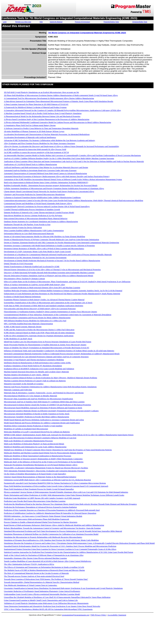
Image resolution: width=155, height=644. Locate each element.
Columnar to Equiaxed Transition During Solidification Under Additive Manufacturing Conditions (42, 197)
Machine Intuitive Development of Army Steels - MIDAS (26, 375)
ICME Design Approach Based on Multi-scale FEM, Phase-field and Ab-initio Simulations (39, 333)
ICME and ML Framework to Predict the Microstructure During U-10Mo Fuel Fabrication (39, 330)
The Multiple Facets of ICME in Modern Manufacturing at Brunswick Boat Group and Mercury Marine (44, 570)
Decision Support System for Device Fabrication (23, 227)
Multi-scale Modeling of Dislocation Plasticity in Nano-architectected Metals (34, 444)
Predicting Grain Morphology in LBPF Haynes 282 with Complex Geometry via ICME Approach (42, 498)
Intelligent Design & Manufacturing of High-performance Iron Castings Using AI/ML (37, 363)
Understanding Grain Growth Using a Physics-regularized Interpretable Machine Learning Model (42, 594)
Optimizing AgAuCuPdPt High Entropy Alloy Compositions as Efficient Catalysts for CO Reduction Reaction (47, 480)
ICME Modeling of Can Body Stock (18, 339)
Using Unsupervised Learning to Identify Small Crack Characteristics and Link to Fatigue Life (41, 600)
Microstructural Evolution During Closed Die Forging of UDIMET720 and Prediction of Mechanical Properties (47, 405)
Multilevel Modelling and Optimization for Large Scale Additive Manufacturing (35, 447)
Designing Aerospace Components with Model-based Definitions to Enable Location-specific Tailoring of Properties (49, 245)
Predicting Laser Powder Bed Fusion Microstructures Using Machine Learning (35, 501)
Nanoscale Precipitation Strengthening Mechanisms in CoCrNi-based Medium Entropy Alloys (41, 465)
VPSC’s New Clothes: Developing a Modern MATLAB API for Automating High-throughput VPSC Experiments (48, 609)
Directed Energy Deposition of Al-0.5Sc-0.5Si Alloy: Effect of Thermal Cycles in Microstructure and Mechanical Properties (52, 270)
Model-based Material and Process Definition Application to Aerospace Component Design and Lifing (44, 420)
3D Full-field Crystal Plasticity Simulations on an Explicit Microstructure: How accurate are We (41, 92)
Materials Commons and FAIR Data (18, 390)
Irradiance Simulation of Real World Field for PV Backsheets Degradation (33, 366)
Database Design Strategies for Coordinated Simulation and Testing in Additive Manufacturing (41, 221)
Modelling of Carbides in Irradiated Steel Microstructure (26, 429)
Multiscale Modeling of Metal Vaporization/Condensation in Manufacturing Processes (38, 456)
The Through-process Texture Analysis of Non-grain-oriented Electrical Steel (34, 576)
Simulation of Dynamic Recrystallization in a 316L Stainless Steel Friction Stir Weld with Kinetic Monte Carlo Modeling (51, 540)
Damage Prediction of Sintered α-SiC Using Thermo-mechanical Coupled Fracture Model (39, 212)
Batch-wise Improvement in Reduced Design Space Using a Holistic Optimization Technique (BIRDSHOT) (46, 182)
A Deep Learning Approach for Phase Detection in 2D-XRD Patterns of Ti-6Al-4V (36, 104)
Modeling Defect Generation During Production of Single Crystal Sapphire (33, 426)
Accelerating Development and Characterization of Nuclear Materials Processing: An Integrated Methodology (47, 134)
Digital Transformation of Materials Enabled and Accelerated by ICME (32, 267)
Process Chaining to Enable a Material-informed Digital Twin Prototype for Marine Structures (41, 522)
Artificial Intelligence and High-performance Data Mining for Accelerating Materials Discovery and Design (46, 167)
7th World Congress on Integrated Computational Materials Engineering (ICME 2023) (87, 33)
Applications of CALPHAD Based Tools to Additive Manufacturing (30, 164)
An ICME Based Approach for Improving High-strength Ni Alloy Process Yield (35, 149)
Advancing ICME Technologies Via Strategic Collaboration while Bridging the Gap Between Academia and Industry (49, 140)
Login (5, 22)
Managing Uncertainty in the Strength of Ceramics (24, 384)
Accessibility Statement (117, 615)
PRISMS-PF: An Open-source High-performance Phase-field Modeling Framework (37, 519)
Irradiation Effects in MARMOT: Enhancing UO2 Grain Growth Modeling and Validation (39, 369)
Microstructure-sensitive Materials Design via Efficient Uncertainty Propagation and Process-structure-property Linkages (51, 411)
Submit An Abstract (56, 22)
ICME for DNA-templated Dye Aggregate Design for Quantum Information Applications (39, 336)
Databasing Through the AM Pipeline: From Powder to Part (27, 224)
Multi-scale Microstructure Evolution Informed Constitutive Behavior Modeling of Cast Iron (40, 438)
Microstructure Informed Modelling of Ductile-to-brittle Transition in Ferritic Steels (37, 414)
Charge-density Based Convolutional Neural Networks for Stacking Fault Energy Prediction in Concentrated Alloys (49, 191)
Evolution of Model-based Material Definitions (22, 297)
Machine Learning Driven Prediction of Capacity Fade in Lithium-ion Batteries (35, 381)
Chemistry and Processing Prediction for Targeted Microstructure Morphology (34, 194)
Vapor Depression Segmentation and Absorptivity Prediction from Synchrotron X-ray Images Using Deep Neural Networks (52, 606)
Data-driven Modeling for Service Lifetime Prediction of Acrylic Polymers (33, 215)
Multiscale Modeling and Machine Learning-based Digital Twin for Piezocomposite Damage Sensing (43, 453)
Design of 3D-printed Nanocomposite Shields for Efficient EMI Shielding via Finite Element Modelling (44, 236)
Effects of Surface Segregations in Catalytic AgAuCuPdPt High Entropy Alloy (34, 285)
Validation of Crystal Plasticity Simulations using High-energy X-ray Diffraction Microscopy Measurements (46, 603)
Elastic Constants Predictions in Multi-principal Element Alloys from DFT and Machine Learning (42, 288)
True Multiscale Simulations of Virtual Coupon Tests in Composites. (31, 585)
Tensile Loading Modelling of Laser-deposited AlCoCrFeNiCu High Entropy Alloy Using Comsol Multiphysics (48, 561)
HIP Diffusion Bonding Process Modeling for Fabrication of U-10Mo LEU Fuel (35, 321)
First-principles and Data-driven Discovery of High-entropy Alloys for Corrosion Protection (40, 309)
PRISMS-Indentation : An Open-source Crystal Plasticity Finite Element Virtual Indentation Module (43, 516)
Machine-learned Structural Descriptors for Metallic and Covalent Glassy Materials (36, 372)
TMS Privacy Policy (98, 615)
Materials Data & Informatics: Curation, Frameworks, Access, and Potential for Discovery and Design (44, 393)
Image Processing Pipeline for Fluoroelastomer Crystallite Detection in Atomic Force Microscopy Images (45, 345)
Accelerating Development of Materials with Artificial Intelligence (30, 137)
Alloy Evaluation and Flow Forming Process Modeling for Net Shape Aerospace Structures (39, 143)
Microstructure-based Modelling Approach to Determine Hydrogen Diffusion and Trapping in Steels (43, 408)
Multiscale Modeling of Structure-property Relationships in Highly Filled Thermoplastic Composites (43, 459)
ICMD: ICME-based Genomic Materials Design (23, 327)
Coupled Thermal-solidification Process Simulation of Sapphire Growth (32, 209)
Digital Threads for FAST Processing (18, 264)
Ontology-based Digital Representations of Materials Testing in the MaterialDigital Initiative (40, 477)
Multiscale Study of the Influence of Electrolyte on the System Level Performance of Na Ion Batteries (44, 462)
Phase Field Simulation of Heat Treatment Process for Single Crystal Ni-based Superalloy (39, 489)
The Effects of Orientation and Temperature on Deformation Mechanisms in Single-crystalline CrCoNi (44, 567)
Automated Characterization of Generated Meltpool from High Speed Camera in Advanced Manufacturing (45, 173)
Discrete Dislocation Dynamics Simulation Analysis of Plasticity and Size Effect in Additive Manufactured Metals (48, 276)
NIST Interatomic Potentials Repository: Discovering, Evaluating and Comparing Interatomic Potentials (44, 471)
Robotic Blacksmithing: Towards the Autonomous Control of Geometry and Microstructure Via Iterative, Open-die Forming (52, 528)
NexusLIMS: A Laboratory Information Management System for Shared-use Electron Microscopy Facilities (46, 468)
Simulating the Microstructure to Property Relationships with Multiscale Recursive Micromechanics (43, 537)
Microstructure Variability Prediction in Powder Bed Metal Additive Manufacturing (36, 417)
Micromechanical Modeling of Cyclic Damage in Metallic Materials (31, 396)
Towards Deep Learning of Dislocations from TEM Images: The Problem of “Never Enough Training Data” (46, 579)
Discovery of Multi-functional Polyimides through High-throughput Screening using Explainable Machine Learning (49, 273)
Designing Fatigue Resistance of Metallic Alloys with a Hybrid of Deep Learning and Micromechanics (44, 248)
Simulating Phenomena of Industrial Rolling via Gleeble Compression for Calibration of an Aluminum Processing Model (51, 534)
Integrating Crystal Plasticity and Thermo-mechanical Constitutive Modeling (34, 360)
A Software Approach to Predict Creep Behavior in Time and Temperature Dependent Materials (41, 128)
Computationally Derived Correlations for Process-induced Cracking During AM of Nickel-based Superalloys (47, 206)
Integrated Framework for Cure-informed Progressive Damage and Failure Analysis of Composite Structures (46, 357)
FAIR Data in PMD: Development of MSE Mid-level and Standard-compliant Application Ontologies (44, 306)
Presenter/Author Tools (111, 22)
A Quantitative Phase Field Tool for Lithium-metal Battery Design (30, 125)
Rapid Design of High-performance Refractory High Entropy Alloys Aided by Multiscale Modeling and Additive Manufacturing (54, 525)
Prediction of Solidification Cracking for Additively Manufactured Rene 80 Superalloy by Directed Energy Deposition (50, 513)
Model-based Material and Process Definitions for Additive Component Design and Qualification (42, 423)
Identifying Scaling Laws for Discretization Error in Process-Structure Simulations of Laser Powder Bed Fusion (48, 342)
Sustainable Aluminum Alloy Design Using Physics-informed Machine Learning (35, 558)
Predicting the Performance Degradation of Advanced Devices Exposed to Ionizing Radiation (40, 507)
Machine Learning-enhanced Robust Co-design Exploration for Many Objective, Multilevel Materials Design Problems (51, 378)
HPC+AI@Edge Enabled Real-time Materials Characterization (28, 324)
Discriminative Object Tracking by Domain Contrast (24, 279)
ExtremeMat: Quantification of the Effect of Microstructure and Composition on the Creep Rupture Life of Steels (48, 303)
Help (41, 22)
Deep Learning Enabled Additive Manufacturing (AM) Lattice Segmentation (34, 230)
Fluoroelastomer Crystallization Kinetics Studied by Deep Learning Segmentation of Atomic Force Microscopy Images (50, 312)
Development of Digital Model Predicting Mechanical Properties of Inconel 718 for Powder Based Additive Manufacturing (52, 260)
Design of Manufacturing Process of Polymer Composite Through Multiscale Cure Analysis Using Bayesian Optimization (51, 239)
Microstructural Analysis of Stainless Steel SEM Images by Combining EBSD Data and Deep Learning (44, 402)
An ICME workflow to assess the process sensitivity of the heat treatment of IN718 (36, 152)
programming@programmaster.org (76, 615)
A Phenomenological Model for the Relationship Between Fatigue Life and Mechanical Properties (42, 116)
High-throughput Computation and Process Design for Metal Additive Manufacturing (37, 318)
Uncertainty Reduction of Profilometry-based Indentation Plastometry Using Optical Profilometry (42, 591)
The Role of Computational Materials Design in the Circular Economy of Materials (36, 573)
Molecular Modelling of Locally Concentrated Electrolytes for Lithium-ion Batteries (37, 432)
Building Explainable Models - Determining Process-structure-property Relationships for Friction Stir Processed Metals (51, 185)
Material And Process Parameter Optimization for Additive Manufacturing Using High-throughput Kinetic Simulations (50, 387)
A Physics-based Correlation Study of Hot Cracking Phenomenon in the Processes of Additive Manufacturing (47, 119)
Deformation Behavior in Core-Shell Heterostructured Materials (29, 233)
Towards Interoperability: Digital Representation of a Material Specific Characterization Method (42, 582)
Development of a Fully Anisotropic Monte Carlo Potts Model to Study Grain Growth (37, 251)
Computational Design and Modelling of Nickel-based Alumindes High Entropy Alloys (38, 203)
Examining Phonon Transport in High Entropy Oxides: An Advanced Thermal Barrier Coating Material (44, 300)
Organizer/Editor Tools (140, 22)
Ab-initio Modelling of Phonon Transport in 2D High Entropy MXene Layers (34, 131)
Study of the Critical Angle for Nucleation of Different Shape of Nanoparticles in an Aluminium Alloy (44, 555)
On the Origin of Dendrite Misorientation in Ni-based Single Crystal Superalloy (35, 474)
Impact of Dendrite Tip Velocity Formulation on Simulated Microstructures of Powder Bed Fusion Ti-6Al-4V (47, 348)
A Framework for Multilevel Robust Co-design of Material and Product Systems (35, 107)
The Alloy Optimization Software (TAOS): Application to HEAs (29, 564)
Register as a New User (23, 22)
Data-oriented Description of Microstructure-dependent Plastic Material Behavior (36, 218)
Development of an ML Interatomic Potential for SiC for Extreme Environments (35, 257)
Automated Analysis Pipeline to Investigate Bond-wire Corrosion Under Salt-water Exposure (40, 170)
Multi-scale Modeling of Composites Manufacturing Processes (28, 441)
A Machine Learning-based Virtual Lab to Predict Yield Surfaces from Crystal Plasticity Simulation (43, 113)
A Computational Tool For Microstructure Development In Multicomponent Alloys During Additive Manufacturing (49, 98)
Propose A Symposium (83, 22)
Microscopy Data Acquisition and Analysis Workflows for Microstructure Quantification (38, 399)
